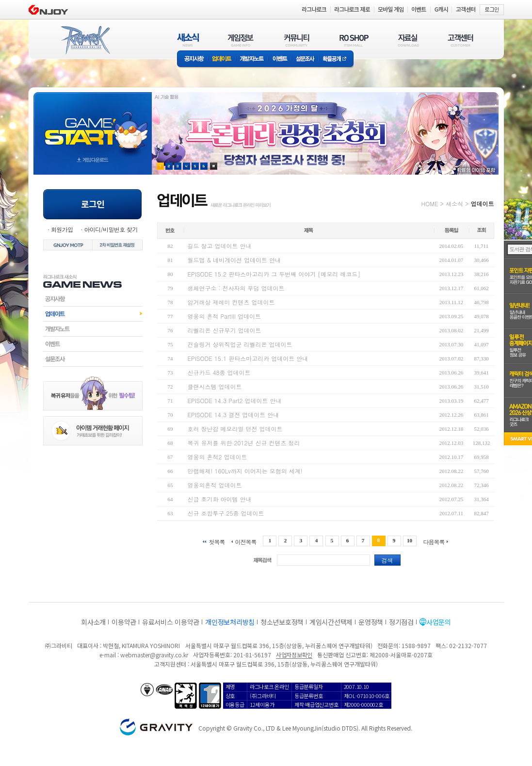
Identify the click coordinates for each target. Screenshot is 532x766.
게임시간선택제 (331, 622)
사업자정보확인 (294, 655)
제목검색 (262, 560)
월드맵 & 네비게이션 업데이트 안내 (234, 260)
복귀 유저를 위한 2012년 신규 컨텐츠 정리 (244, 443)
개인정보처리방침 (230, 622)
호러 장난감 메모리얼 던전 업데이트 (235, 429)
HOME (430, 204)
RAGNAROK (85, 40)
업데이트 (222, 59)
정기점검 (401, 622)
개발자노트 (252, 59)
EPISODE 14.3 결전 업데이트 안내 (234, 415)
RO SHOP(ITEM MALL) (354, 40)
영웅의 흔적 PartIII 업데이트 (225, 316)
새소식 (454, 204)
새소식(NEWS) (188, 40)
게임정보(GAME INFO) (241, 40)
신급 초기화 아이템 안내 (220, 499)
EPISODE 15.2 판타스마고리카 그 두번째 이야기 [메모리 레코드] (274, 274)
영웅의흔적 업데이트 (215, 485)
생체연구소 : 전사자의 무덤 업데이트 (236, 288)
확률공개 (336, 59)
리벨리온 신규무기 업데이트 (225, 330)
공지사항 (193, 59)
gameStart (93, 124)
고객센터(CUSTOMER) (460, 40)
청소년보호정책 (282, 622)
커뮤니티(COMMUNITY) (297, 40)
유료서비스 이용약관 (171, 622)
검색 (387, 560)
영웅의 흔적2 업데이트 (218, 457)
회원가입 (62, 229)
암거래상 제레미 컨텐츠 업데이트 (231, 302)
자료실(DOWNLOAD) (408, 40)
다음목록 (434, 541)
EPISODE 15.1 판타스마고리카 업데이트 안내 (248, 358)
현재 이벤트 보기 (214, 166)
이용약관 (124, 622)
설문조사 (305, 59)
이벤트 (280, 59)
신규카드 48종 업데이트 (219, 372)
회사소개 (93, 622)
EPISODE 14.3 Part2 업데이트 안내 (235, 400)
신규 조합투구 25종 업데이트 (226, 513)
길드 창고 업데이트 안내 (220, 246)
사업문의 (439, 622)
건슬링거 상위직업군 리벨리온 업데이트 (240, 344)
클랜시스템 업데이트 (215, 386)
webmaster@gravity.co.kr (154, 655)
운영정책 (371, 622)
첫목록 (217, 541)
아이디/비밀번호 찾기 (111, 229)
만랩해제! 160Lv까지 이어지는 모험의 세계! (245, 471)
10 (410, 540)
